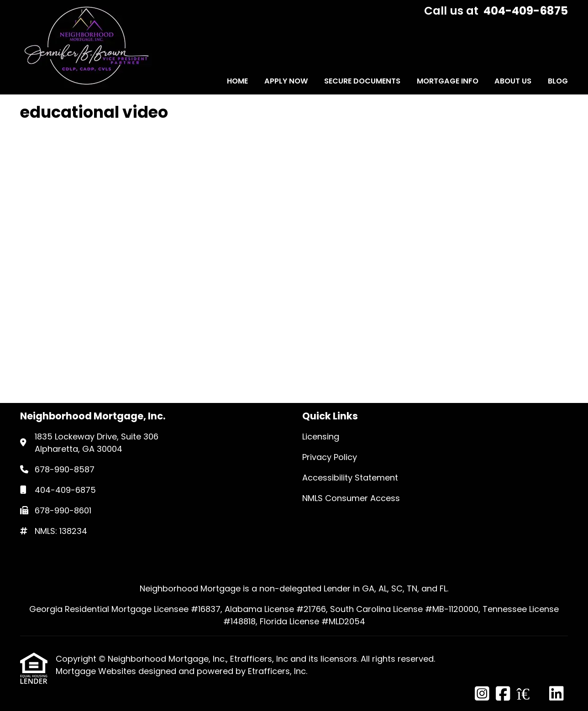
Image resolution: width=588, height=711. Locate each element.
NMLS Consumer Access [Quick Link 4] (351, 498)
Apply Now (286, 81)
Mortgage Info (448, 81)
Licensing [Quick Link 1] (321, 437)
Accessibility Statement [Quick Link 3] (350, 478)
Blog (558, 81)
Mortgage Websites (97, 671)
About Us (513, 81)
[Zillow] (530, 694)
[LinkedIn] (556, 694)
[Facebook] (503, 694)
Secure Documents (362, 81)
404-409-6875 (526, 11)
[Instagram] (482, 694)
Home (237, 81)
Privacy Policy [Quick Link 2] (330, 457)
